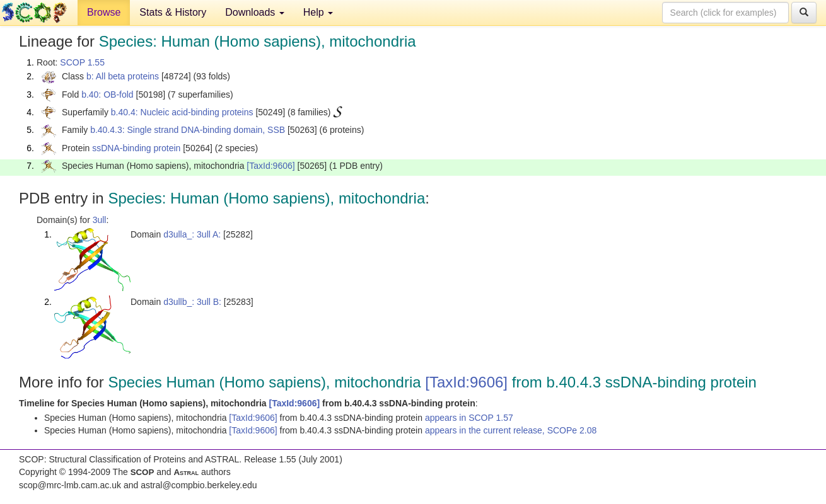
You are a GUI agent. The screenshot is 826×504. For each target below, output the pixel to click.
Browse (104, 12)
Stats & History (173, 12)
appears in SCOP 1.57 (469, 418)
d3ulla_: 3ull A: (192, 234)
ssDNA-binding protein (136, 148)
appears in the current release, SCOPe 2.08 (511, 430)
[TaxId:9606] (270, 166)
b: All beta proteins (123, 76)
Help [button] (318, 12)
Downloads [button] (255, 12)
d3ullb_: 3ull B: (192, 302)
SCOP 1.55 (82, 62)
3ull (100, 220)
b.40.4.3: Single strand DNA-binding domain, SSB (188, 130)
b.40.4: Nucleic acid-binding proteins (182, 112)
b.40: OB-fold (108, 94)
